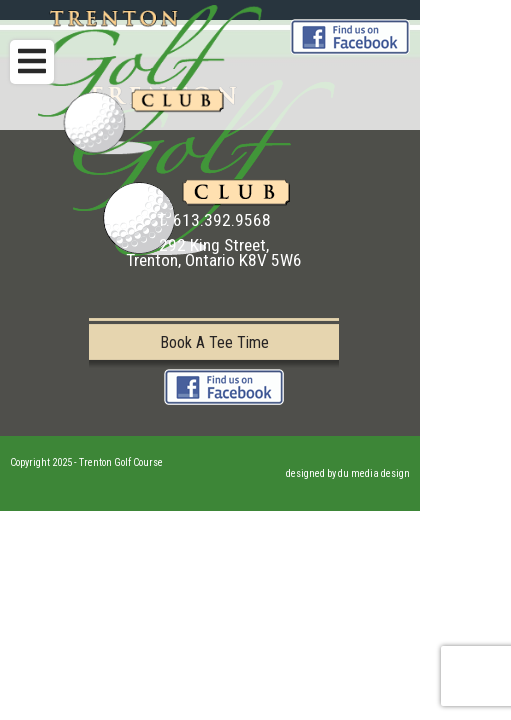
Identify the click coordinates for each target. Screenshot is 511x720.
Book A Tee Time (214, 342)
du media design (374, 473)
